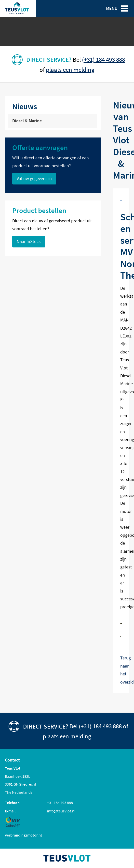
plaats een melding (70, 70)
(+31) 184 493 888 (103, 60)
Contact (12, 760)
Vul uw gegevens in (34, 179)
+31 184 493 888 (60, 803)
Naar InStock (29, 242)
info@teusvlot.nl (61, 811)
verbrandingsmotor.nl (23, 835)
